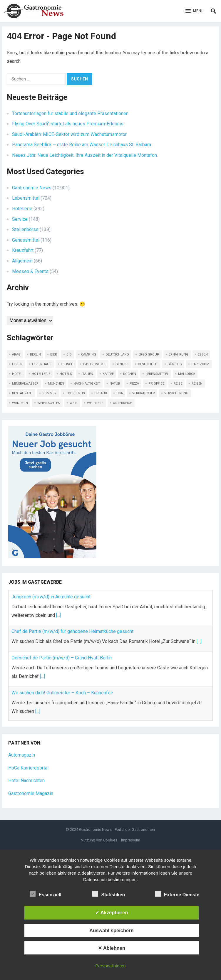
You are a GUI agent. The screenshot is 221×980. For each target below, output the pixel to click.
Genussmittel (26, 240)
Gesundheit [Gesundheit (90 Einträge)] (148, 364)
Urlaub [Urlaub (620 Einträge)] (101, 393)
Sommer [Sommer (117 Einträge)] (49, 393)
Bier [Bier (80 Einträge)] (54, 355)
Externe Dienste (177, 894)
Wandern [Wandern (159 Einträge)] (20, 403)
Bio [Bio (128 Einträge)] (69, 355)
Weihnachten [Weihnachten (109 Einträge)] (49, 403)
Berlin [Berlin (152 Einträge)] (35, 355)
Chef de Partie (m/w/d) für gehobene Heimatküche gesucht (72, 631)
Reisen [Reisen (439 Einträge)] (197, 384)
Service (20, 219)
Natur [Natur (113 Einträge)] (115, 384)
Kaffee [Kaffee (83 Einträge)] (108, 374)
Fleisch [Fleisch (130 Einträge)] (67, 364)
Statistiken (109, 894)
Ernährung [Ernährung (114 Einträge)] (179, 355)
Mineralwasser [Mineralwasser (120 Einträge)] (25, 384)
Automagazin (22, 755)
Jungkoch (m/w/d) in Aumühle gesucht (51, 597)
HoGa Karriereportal (28, 768)
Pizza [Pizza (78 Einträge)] (134, 384)
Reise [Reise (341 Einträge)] (178, 384)
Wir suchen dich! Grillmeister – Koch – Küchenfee (62, 693)
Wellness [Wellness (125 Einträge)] (95, 403)
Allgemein (22, 261)
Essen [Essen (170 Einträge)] (203, 355)
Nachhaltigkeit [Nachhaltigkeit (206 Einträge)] (87, 384)
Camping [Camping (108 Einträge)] (89, 355)
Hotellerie (22, 209)
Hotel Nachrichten (26, 781)
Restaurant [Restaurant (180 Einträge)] (22, 393)
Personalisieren (110, 966)
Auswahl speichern (111, 930)
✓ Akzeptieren (112, 912)
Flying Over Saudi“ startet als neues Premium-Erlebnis (68, 124)
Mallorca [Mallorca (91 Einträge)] (187, 374)
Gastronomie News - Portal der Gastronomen (117, 830)
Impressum (131, 840)
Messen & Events (30, 271)
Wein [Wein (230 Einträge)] (74, 403)
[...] (59, 615)
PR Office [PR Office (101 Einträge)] (156, 384)
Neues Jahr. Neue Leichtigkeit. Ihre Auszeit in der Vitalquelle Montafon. (85, 155)
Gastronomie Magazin (31, 793)
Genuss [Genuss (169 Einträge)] (122, 364)
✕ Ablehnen (112, 948)
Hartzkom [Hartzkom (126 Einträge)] (200, 364)
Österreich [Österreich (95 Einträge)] (123, 403)
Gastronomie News (32, 188)
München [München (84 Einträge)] (56, 384)
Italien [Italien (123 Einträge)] (87, 374)
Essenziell (45, 894)
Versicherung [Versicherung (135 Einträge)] (176, 393)
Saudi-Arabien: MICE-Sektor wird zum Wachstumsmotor (69, 134)
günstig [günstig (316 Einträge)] (175, 364)
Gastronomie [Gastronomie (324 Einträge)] (94, 364)
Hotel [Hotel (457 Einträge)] (17, 374)
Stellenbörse (25, 229)
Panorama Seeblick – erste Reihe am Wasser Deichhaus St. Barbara (82, 145)
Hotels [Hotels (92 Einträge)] (66, 374)
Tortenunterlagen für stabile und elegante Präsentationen (70, 113)
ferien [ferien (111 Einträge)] (17, 364)
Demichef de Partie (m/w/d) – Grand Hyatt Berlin (62, 658)
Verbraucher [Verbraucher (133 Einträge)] (144, 393)
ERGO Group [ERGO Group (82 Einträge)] (149, 355)
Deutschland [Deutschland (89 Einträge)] (117, 355)
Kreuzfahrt (23, 250)
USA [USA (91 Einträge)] (120, 393)
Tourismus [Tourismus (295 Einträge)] (75, 393)
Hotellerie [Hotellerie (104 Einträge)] (41, 374)
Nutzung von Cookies (99, 840)
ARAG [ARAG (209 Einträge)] (16, 355)
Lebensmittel (26, 198)
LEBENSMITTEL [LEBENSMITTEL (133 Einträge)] (157, 374)
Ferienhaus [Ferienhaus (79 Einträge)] (42, 364)
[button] (195, 11)
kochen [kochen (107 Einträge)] (130, 374)
